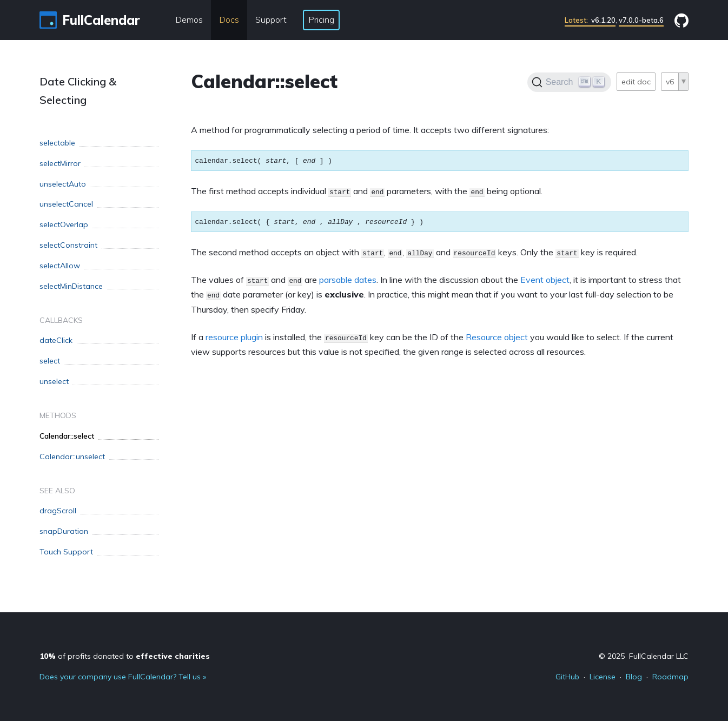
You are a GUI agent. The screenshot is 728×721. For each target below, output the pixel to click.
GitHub (567, 677)
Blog (634, 677)
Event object (545, 280)
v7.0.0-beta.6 (641, 20)
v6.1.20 (590, 20)
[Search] (569, 82)
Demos (189, 19)
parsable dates (348, 280)
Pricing (321, 19)
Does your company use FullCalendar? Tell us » (123, 677)
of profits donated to (125, 656)
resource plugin (234, 337)
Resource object (497, 337)
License (603, 677)
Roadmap (670, 677)
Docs (229, 19)
